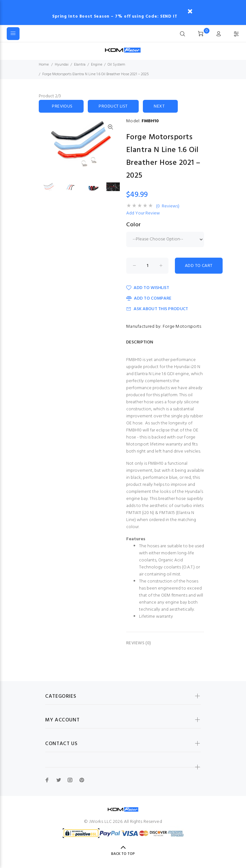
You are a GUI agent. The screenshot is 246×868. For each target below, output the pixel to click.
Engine (97, 65)
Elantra (80, 65)
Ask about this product (157, 309)
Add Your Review (143, 213)
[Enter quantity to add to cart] (147, 266)
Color (134, 225)
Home (44, 65)
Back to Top (123, 854)
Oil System (116, 65)
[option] (53, 187)
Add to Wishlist (148, 288)
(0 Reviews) (168, 206)
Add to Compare (149, 298)
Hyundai (62, 65)
